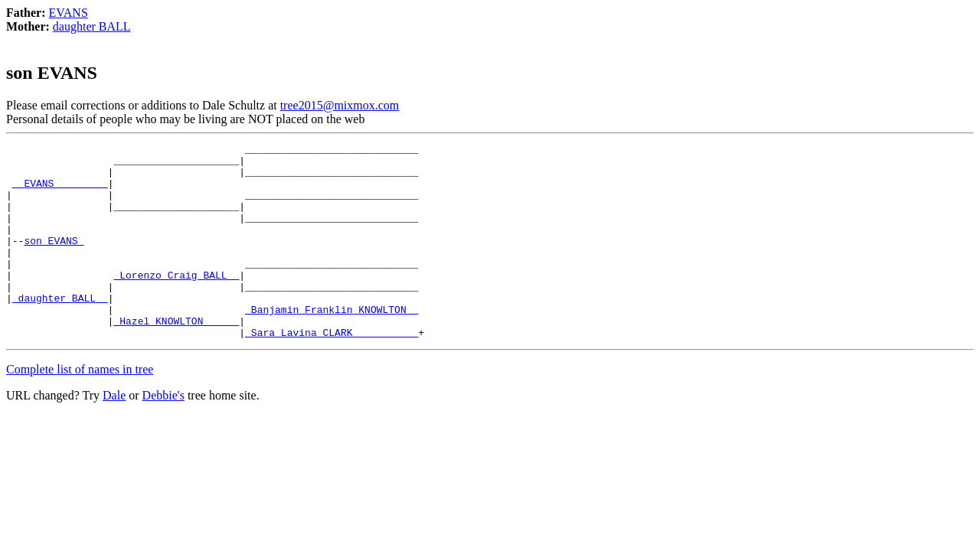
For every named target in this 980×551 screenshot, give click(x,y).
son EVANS (54, 261)
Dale (114, 434)
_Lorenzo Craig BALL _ (176, 302)
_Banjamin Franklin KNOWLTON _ (332, 344)
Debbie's (163, 434)
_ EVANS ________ (60, 192)
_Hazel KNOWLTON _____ (176, 357)
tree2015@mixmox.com (340, 105)
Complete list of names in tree (80, 408)
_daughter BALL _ (60, 330)
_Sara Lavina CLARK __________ (332, 371)
